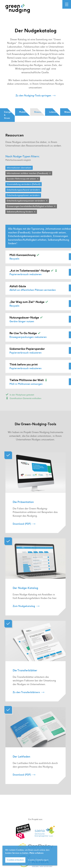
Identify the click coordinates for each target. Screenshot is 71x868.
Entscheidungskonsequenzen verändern (26, 205)
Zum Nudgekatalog (24, 611)
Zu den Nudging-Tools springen (33, 96)
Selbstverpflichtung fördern (20, 216)
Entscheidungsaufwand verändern (23, 194)
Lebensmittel (54, 112)
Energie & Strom (8, 115)
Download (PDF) (22, 528)
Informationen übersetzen (19, 172)
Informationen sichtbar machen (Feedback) (27, 178)
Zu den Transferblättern (26, 697)
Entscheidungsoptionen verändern (23, 200)
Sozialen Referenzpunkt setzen (21, 183)
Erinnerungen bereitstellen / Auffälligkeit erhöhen (30, 211)
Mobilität (23, 112)
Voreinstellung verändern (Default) (24, 188)
